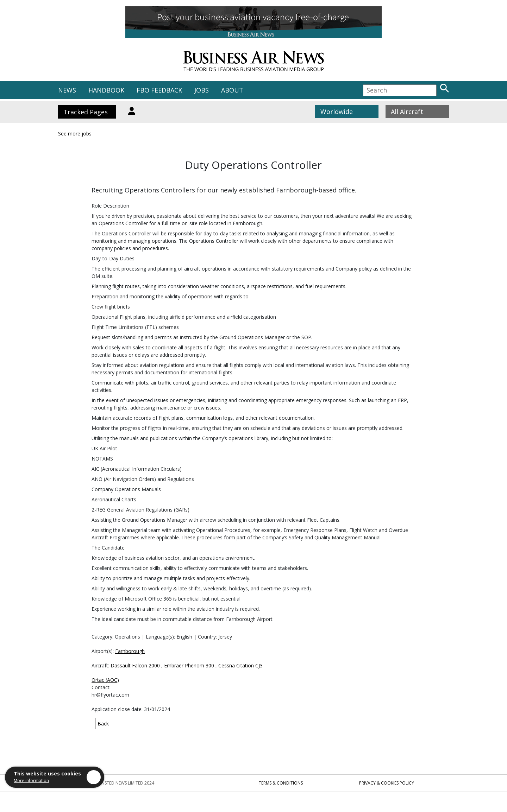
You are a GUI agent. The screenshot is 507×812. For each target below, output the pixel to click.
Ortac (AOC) (105, 680)
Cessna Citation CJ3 (240, 665)
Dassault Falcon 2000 (135, 665)
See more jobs (75, 134)
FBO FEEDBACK (159, 90)
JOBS (202, 90)
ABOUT (232, 90)
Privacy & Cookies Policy (387, 783)
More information (31, 781)
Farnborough (130, 651)
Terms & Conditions (281, 783)
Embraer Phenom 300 (189, 665)
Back (103, 724)
